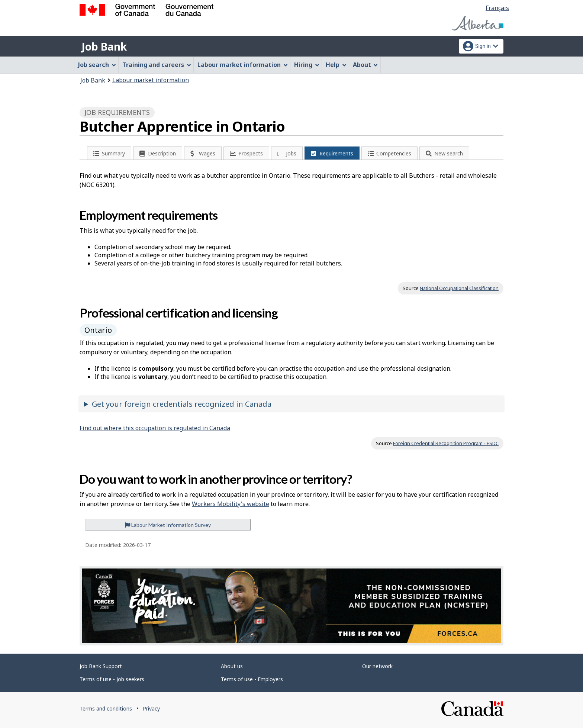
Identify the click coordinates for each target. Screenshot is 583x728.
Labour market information (151, 80)
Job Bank (104, 46)
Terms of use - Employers (252, 679)
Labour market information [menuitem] (243, 65)
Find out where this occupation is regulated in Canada (155, 428)
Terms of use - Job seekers (112, 679)
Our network (377, 666)
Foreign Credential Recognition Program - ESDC (446, 443)
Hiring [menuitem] (307, 65)
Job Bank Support (101, 666)
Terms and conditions (106, 708)
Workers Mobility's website (231, 504)
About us (232, 666)
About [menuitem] (365, 65)
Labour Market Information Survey (168, 525)
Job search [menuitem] (97, 65)
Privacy (151, 708)
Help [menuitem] (336, 65)
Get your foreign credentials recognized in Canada (182, 404)
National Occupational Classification (459, 288)
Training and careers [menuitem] (157, 65)
